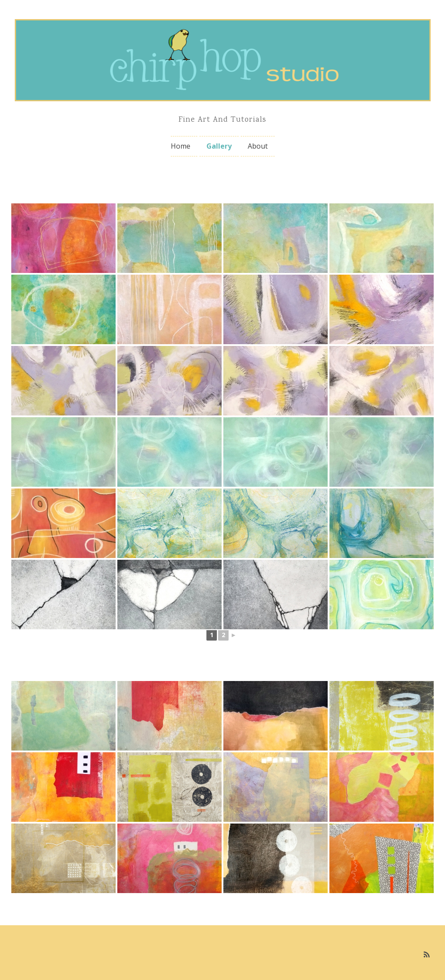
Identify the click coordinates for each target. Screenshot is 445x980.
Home (181, 146)
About (258, 146)
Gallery (219, 146)
